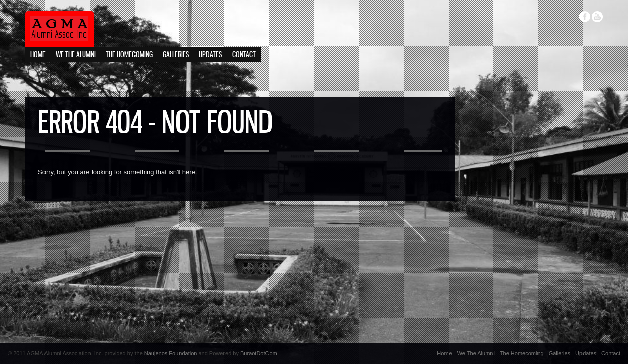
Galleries (176, 55)
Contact (244, 55)
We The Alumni (76, 55)
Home (38, 55)
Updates (210, 55)
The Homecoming (129, 55)
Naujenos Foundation (171, 353)
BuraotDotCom (259, 353)
